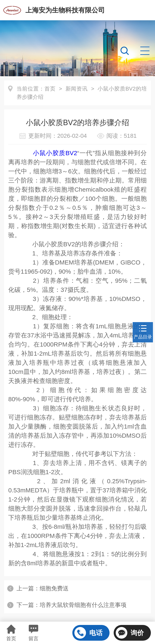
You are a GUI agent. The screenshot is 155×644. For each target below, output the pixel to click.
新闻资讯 (77, 89)
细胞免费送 (54, 588)
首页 (50, 89)
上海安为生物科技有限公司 (65, 10)
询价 (130, 633)
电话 (88, 633)
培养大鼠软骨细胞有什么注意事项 (83, 605)
